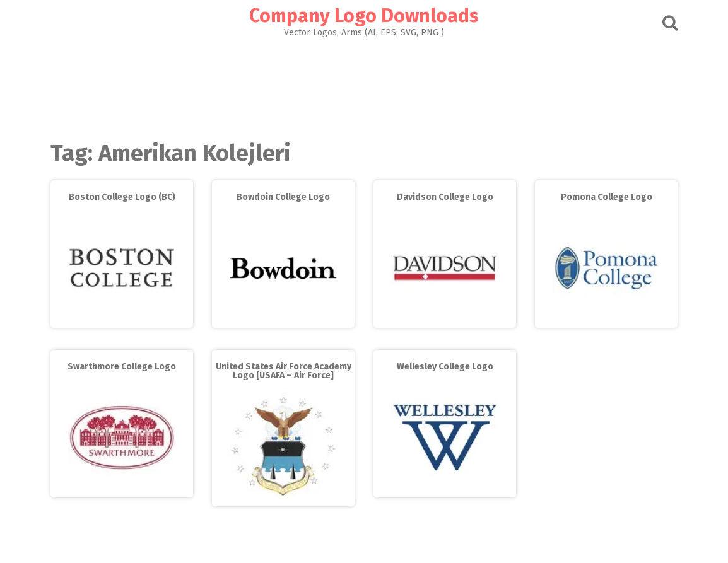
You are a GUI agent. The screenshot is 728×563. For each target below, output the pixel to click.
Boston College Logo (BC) (122, 197)
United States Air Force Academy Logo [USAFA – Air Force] (284, 371)
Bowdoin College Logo (283, 197)
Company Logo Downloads (364, 16)
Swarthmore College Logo (122, 367)
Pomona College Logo (607, 197)
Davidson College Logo (445, 197)
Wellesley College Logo (445, 367)
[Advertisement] (364, 86)
